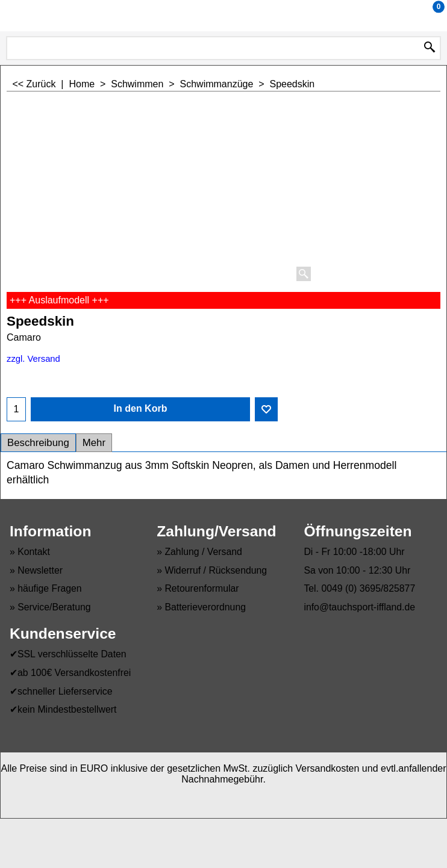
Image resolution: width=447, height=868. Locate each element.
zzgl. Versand (33, 359)
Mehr (94, 443)
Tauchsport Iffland (221, 15)
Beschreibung (38, 443)
